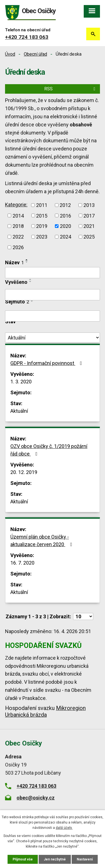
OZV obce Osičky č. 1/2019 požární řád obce (49, 450)
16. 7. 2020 (22, 563)
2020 (66, 226)
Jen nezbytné (55, 859)
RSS (71, 89)
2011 (42, 205)
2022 (18, 237)
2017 (89, 215)
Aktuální (19, 411)
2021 (89, 226)
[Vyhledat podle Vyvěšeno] (53, 295)
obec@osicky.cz (36, 798)
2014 (18, 215)
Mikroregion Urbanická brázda (45, 712)
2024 (66, 237)
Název (14, 262)
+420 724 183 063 (27, 37)
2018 (18, 226)
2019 (42, 226)
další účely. (64, 828)
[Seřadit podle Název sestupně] (27, 262)
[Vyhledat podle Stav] (53, 338)
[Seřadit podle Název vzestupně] (27, 260)
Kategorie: (16, 205)
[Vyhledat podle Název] (53, 273)
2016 (66, 215)
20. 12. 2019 (24, 472)
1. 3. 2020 (21, 382)
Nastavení (85, 859)
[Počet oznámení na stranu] (83, 616)
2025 (89, 237)
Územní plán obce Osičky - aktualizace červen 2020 (42, 541)
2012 (65, 205)
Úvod (10, 54)
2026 (18, 247)
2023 (42, 237)
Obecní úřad (35, 54)
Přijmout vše (23, 859)
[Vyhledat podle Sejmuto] (53, 316)
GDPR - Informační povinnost (47, 363)
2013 (89, 205)
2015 (42, 215)
